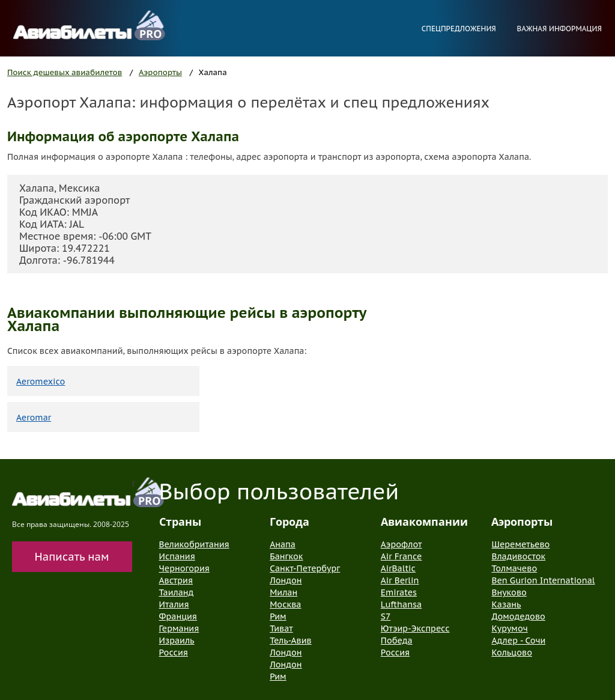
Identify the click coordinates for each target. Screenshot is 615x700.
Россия (174, 653)
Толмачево (514, 568)
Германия (179, 628)
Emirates (399, 592)
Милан (283, 592)
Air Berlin (400, 580)
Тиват (281, 628)
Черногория (184, 568)
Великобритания (194, 544)
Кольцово (512, 653)
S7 (386, 616)
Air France (401, 556)
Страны (180, 522)
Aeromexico (41, 382)
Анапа (283, 544)
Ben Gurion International (543, 580)
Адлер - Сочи (518, 641)
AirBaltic (398, 568)
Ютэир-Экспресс (415, 628)
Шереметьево (520, 544)
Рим (278, 616)
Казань (506, 604)
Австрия (176, 580)
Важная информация (559, 29)
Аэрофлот (401, 544)
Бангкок (286, 556)
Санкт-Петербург (305, 568)
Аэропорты (160, 72)
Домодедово (518, 616)
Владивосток (518, 556)
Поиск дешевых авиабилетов (65, 72)
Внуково (509, 592)
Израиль (177, 641)
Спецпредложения (459, 29)
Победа (397, 641)
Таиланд (177, 592)
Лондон (286, 580)
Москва (285, 604)
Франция (178, 616)
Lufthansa (401, 604)
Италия (174, 604)
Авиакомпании (424, 522)
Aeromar (34, 418)
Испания (177, 556)
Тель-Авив (291, 641)
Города (289, 522)
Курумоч (509, 628)
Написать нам (72, 557)
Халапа (213, 72)
